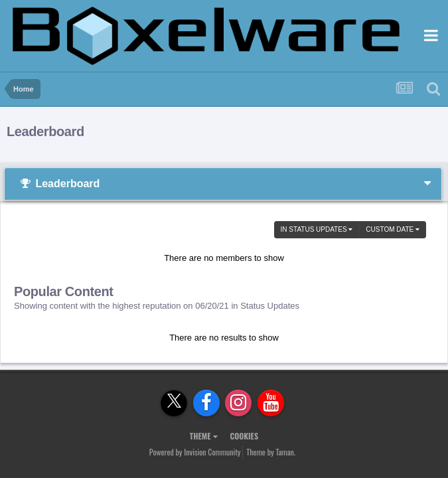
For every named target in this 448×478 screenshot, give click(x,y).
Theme (204, 436)
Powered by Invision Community (195, 452)
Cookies (244, 436)
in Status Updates (317, 229)
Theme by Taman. (271, 452)
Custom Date (393, 229)
